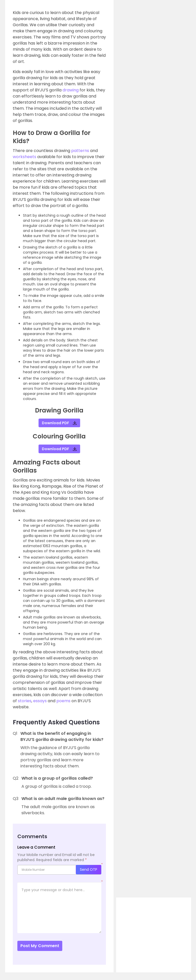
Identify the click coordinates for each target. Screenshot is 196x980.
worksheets (25, 157)
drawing (71, 90)
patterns (81, 151)
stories (25, 701)
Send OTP (89, 869)
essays (40, 701)
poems (63, 701)
